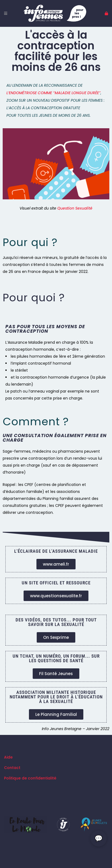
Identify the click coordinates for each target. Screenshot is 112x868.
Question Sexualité (75, 208)
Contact (12, 768)
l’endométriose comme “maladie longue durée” (53, 93)
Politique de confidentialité (30, 778)
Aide (8, 757)
